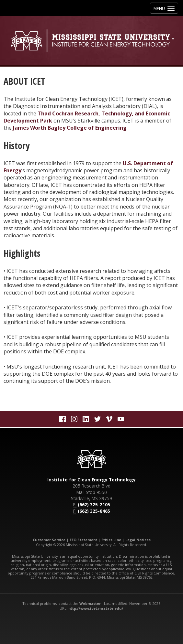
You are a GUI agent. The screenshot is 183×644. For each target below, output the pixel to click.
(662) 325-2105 (94, 504)
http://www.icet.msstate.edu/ (96, 608)
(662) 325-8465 (94, 511)
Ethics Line (111, 540)
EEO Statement (83, 540)
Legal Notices (138, 540)
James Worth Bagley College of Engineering (70, 128)
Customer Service (49, 540)
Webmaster (90, 603)
